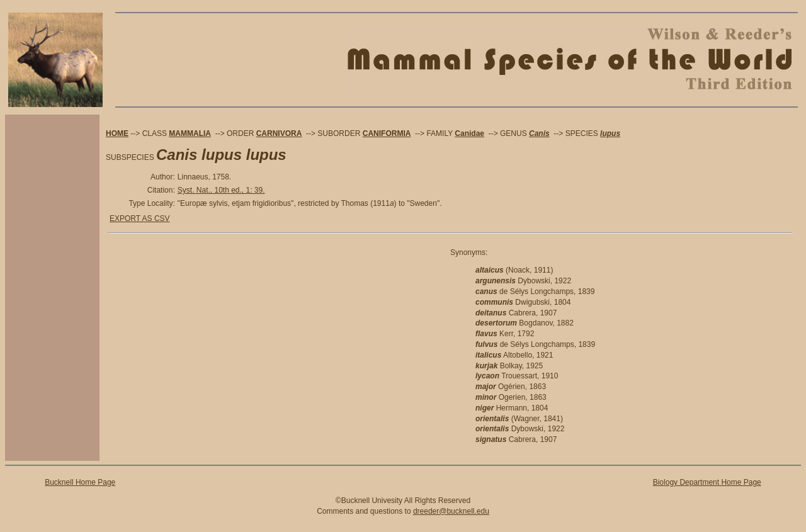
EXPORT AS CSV (140, 218)
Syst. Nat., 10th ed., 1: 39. (221, 190)
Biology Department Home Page (707, 482)
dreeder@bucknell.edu (451, 511)
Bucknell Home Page (80, 482)
